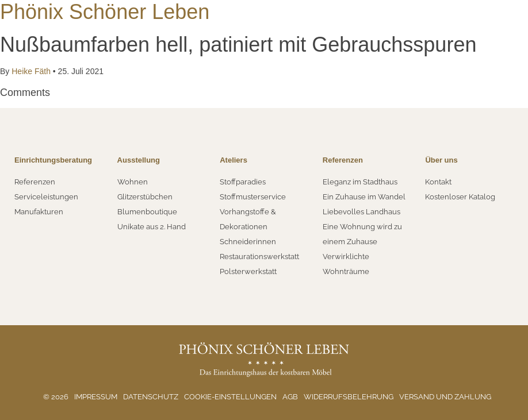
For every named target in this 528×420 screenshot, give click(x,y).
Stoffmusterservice (253, 197)
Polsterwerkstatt (248, 271)
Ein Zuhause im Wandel (364, 197)
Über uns (441, 160)
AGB (290, 397)
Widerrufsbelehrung (349, 397)
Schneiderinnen (248, 242)
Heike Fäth (31, 71)
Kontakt (438, 182)
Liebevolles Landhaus (361, 212)
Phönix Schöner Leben (105, 12)
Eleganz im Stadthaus (360, 182)
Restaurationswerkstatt (259, 257)
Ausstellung (139, 160)
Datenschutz (151, 397)
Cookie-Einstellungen (230, 397)
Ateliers (234, 160)
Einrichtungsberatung (53, 160)
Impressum (96, 397)
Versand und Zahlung (445, 397)
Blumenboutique (147, 212)
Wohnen (133, 182)
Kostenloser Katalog (460, 197)
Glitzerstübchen (145, 197)
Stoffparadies (243, 182)
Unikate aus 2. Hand (152, 227)
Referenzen (35, 182)
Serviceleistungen (46, 197)
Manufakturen (39, 212)
